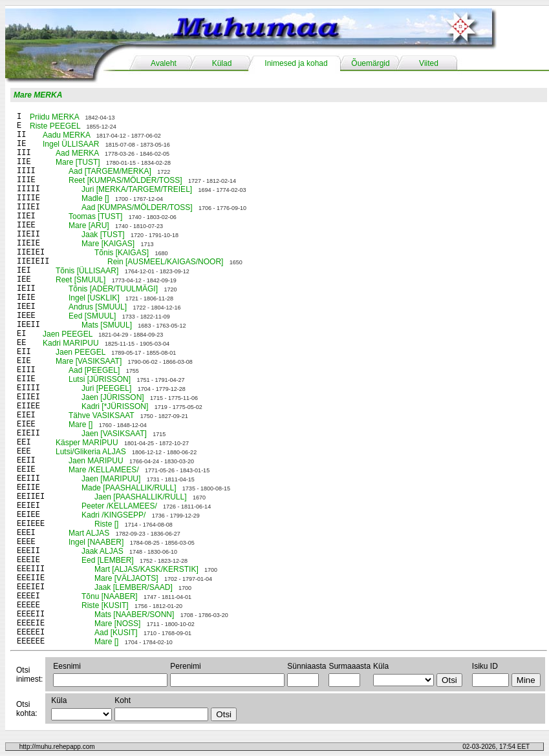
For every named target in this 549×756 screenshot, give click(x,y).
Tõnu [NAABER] (110, 596)
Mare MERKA (38, 95)
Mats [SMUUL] (107, 325)
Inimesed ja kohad (296, 63)
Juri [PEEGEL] (106, 388)
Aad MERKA (77, 153)
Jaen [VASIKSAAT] (114, 434)
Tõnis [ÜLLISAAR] (87, 271)
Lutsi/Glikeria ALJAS (91, 452)
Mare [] (81, 425)
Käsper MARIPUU (87, 443)
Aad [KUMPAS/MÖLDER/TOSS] (137, 207)
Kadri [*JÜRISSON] (115, 406)
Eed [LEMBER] (108, 560)
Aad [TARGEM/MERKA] (110, 171)
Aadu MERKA (66, 135)
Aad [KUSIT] (116, 633)
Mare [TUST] (78, 162)
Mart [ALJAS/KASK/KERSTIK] (146, 569)
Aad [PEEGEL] (94, 370)
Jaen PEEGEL (68, 334)
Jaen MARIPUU (96, 461)
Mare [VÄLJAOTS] (126, 578)
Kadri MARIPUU (71, 343)
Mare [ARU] (89, 226)
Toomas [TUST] (95, 216)
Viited (429, 63)
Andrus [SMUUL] (98, 307)
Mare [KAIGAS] (108, 244)
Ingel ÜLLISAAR (71, 144)
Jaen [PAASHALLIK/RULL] (141, 497)
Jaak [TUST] (103, 235)
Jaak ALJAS (102, 551)
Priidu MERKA (54, 117)
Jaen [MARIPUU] (111, 479)
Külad (222, 63)
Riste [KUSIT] (105, 605)
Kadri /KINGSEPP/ (113, 515)
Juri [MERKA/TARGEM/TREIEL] (137, 189)
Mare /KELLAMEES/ (104, 470)
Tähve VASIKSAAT (101, 415)
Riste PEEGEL (55, 126)
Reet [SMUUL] (81, 280)
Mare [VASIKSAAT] (89, 361)
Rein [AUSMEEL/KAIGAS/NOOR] (165, 262)
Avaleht (164, 63)
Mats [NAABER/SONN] (134, 614)
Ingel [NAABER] (96, 542)
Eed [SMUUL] (92, 316)
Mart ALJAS (89, 533)
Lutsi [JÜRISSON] (100, 379)
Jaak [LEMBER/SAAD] (134, 587)
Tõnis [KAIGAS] (122, 253)
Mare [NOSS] (117, 624)
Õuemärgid (370, 63)
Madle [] (95, 198)
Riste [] (106, 524)
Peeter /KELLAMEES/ (119, 506)
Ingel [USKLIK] (94, 298)
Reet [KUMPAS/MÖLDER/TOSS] (125, 180)
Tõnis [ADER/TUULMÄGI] (113, 289)
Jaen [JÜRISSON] (113, 397)
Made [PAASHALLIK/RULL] (129, 488)
